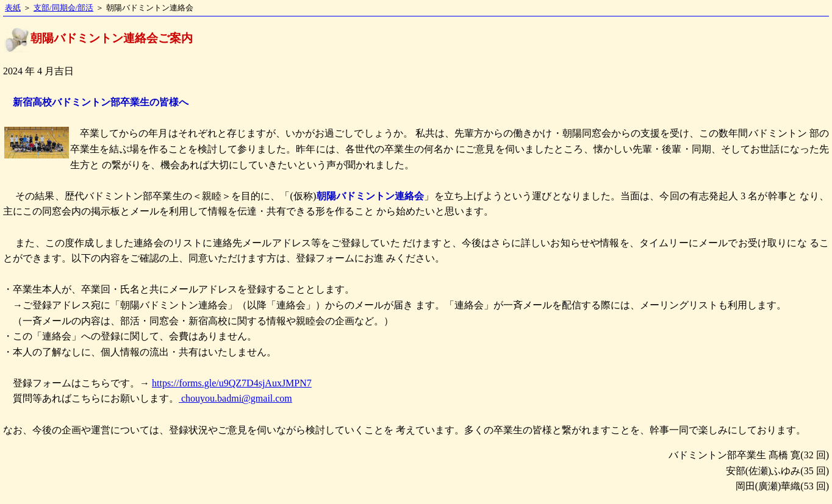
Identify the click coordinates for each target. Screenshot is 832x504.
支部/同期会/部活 (63, 8)
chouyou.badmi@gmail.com (235, 398)
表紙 (13, 8)
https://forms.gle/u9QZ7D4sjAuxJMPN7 (232, 383)
